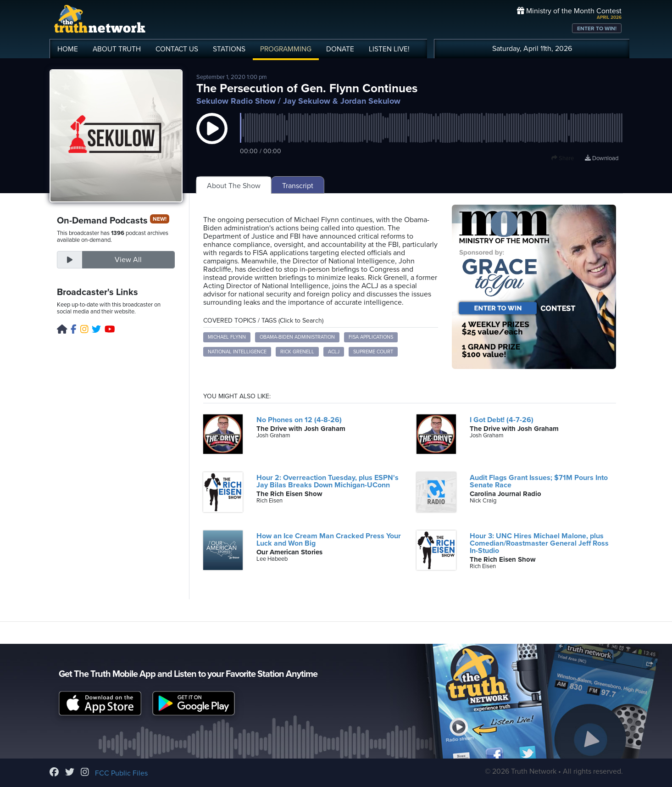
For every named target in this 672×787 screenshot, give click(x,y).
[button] (212, 138)
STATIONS (229, 49)
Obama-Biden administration (297, 337)
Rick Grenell (297, 352)
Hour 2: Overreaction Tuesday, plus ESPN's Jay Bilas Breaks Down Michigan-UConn (328, 481)
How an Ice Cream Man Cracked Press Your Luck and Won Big (329, 540)
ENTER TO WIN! (597, 28)
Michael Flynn (227, 337)
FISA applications (371, 337)
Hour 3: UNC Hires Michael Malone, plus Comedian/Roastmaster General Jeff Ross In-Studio (539, 543)
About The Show (234, 186)
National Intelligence (237, 352)
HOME (68, 49)
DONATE (340, 49)
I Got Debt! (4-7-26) (502, 420)
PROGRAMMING (286, 49)
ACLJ (334, 352)
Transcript (298, 186)
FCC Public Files (121, 773)
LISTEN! (389, 49)
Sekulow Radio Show (236, 101)
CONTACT (177, 49)
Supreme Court (373, 352)
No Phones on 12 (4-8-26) (299, 420)
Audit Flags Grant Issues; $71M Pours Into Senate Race (539, 481)
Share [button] (563, 158)
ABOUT (117, 49)
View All (128, 260)
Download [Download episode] (602, 158)
